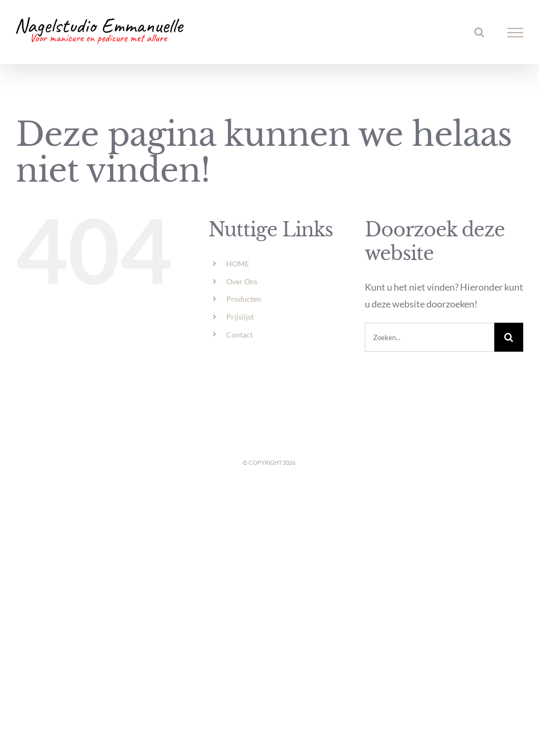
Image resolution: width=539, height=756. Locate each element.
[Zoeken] (509, 337)
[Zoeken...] (430, 337)
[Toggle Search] (479, 32)
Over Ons (242, 281)
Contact (239, 335)
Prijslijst (240, 317)
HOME (238, 263)
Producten (244, 299)
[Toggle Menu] (516, 33)
